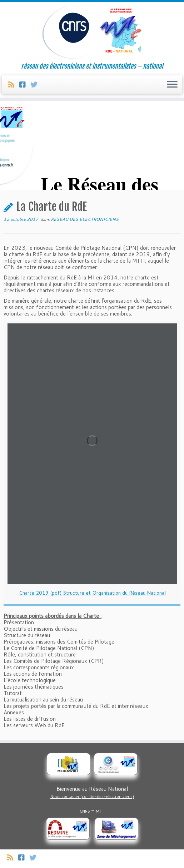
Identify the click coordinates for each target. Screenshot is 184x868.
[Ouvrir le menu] (172, 85)
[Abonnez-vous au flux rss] (14, 84)
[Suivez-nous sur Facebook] (25, 84)
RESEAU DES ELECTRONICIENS (85, 219)
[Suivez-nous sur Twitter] (36, 84)
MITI (100, 811)
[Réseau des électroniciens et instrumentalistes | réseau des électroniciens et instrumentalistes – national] (92, 32)
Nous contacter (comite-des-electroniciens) (92, 797)
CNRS (85, 811)
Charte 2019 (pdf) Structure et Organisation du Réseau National (92, 593)
